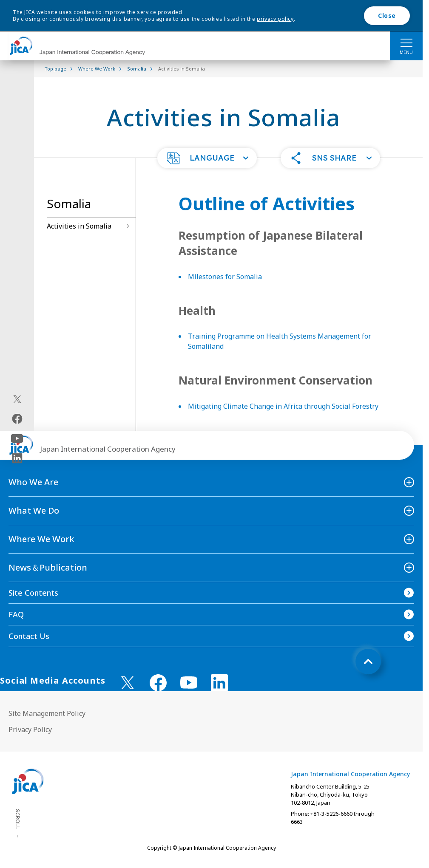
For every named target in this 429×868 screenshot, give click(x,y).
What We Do (34, 510)
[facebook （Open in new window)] (158, 683)
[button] (207, 158)
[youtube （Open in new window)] (189, 683)
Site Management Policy (47, 713)
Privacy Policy (30, 729)
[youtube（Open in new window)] (17, 438)
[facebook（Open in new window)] (17, 418)
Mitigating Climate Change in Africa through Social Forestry (283, 406)
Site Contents (33, 593)
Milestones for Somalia (225, 277)
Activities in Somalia (79, 226)
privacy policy (275, 19)
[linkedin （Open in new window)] (219, 683)
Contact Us (29, 636)
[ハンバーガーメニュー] (406, 42)
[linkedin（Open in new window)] (17, 458)
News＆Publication (48, 567)
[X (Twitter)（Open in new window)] (17, 399)
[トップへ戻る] (368, 662)
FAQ (16, 614)
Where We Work (41, 539)
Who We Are (33, 482)
